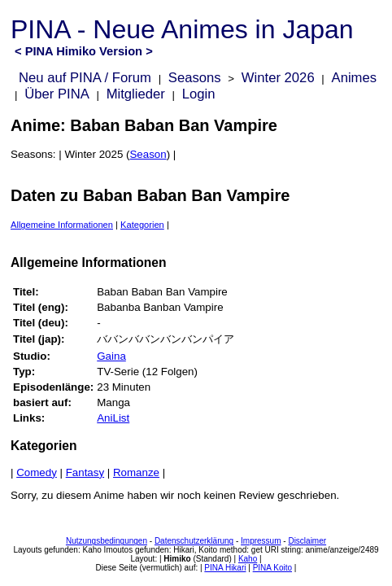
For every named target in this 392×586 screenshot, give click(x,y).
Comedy (37, 472)
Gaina (111, 356)
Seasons (195, 78)
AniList (113, 418)
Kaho (248, 559)
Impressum (261, 541)
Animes (355, 78)
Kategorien (142, 225)
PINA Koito (272, 568)
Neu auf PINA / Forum (85, 78)
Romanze (136, 472)
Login (199, 94)
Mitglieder (136, 94)
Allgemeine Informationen (62, 225)
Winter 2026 (278, 78)
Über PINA (57, 94)
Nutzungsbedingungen (107, 541)
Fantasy (85, 472)
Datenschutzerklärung (194, 541)
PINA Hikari (225, 568)
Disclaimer (307, 541)
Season (148, 154)
